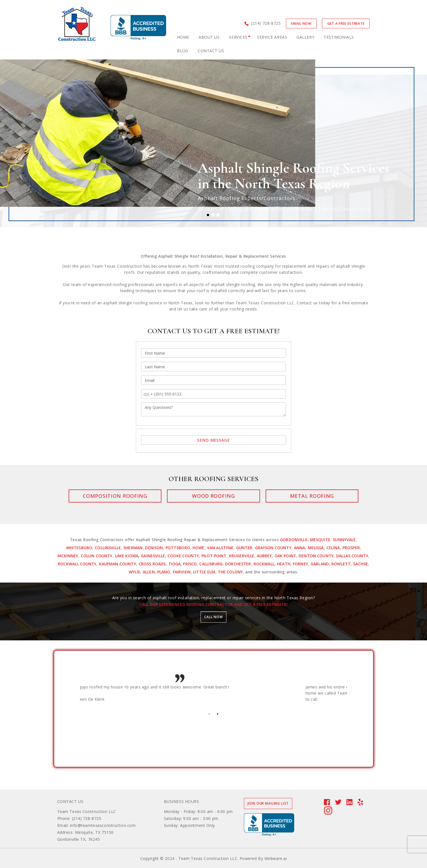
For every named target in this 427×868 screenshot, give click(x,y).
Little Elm (204, 572)
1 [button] (209, 713)
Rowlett (341, 564)
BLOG (183, 51)
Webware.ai (276, 858)
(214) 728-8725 (266, 23)
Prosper (351, 548)
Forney (300, 564)
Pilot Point (214, 556)
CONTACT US (211, 51)
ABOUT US (209, 37)
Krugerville (242, 556)
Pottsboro (178, 548)
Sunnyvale (344, 540)
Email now (301, 23)
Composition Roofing (136, 496)
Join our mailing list (268, 803)
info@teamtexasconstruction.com (103, 825)
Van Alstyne (220, 548)
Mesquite (320, 540)
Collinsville (108, 548)
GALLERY (305, 37)
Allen (149, 572)
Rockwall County (77, 564)
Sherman (133, 548)
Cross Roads (152, 564)
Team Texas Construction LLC (87, 811)
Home (183, 37)
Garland (320, 564)
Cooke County (183, 556)
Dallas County (352, 556)
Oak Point (285, 556)
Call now (213, 617)
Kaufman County (118, 564)
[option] (195, 691)
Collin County (97, 556)
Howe (198, 548)
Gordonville (294, 540)
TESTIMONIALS (339, 37)
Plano (164, 572)
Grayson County (273, 548)
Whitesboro (79, 548)
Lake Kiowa (127, 556)
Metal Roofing (291, 496)
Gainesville (153, 556)
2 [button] (218, 713)
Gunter (244, 548)
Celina (333, 548)
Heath (284, 564)
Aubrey (264, 556)
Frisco (190, 564)
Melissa (316, 548)
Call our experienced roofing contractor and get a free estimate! (214, 604)
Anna (300, 548)
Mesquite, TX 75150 (94, 832)
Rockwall (264, 564)
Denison (154, 548)
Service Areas (272, 37)
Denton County (316, 556)
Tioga (175, 564)
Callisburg (211, 564)
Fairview (182, 572)
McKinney (68, 556)
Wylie (135, 572)
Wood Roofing (213, 496)
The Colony (230, 572)
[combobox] (148, 394)
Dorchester (238, 564)
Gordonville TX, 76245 (79, 839)
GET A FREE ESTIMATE (346, 23)
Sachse (360, 564)
